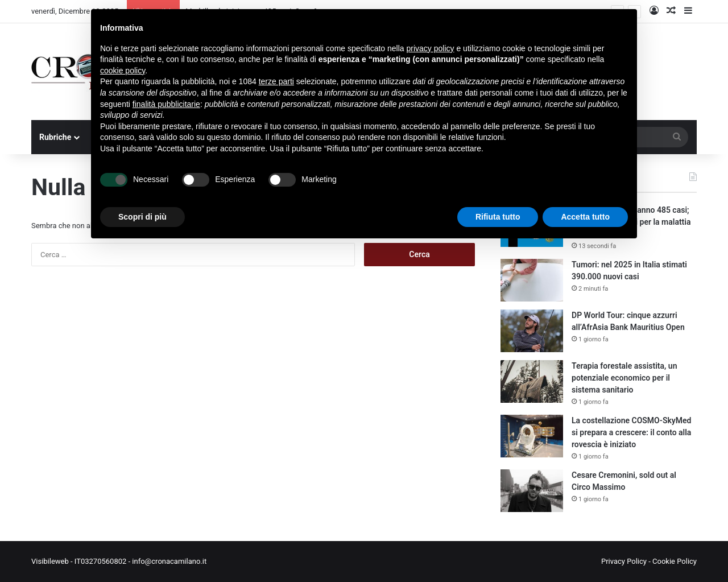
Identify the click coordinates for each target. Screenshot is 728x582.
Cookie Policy (675, 561)
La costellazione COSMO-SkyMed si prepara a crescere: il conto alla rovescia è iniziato (631, 432)
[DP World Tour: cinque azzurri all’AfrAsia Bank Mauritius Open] (532, 331)
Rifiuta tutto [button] (498, 217)
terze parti (276, 81)
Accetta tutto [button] (585, 217)
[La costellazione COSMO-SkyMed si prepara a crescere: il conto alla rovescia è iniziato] (532, 436)
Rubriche (55, 137)
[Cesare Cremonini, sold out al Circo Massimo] (532, 491)
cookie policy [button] (123, 71)
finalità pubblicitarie (166, 104)
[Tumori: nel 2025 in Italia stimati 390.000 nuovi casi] (532, 280)
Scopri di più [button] (142, 217)
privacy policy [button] (431, 48)
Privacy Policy (624, 561)
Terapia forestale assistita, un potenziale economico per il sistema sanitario (624, 378)
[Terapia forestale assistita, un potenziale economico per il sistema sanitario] (532, 381)
